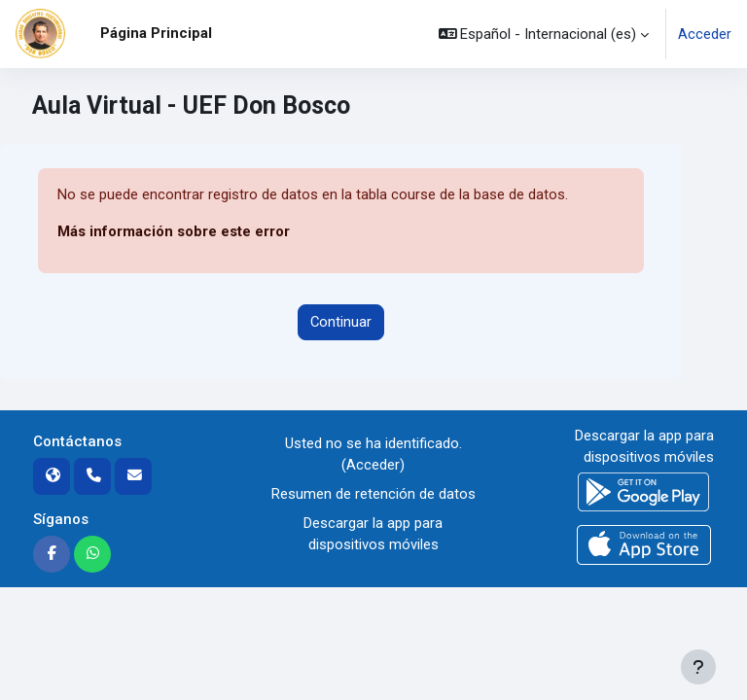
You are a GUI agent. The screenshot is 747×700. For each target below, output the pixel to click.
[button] (544, 34)
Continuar (341, 322)
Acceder (705, 34)
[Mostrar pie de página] (698, 667)
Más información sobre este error (174, 231)
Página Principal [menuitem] (156, 33)
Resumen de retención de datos (373, 494)
